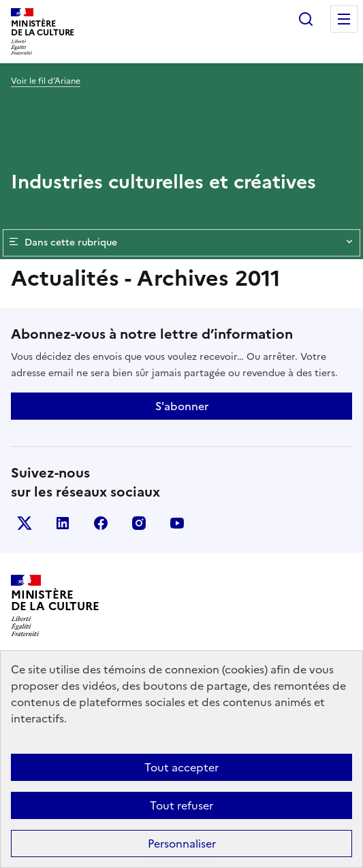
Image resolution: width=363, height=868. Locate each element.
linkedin (63, 523)
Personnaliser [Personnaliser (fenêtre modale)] (182, 844)
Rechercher (306, 19)
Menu (344, 19)
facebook (101, 523)
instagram (139, 523)
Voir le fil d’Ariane (46, 81)
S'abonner (182, 406)
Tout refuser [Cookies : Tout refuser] (181, 805)
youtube (177, 523)
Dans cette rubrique (181, 243)
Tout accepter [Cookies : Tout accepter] (181, 767)
